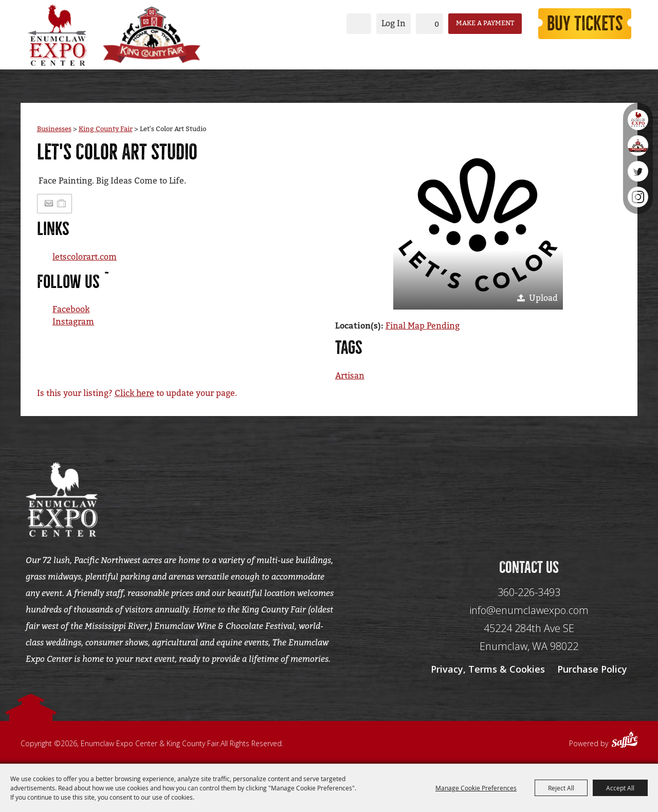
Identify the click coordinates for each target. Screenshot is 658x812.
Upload (543, 298)
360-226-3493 (529, 592)
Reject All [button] (561, 788)
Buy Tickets (585, 24)
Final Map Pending (423, 326)
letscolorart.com (85, 257)
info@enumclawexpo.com (529, 610)
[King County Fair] (152, 35)
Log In (394, 23)
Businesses (54, 129)
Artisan (350, 376)
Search (359, 24)
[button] (478, 225)
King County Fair (106, 129)
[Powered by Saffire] (625, 741)
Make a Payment (485, 23)
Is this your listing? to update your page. (137, 393)
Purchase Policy (592, 669)
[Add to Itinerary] (62, 203)
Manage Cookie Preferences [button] (476, 788)
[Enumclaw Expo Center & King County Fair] (57, 35)
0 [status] (437, 24)
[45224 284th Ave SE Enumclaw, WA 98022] (529, 637)
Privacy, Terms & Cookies (488, 669)
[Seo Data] (529, 498)
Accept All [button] (620, 788)
